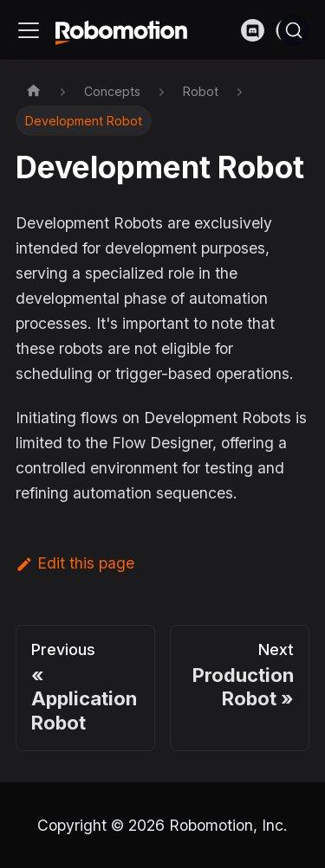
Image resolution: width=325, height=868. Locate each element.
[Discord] (258, 30)
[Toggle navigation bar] (29, 30)
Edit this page (75, 563)
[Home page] (34, 91)
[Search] (294, 30)
